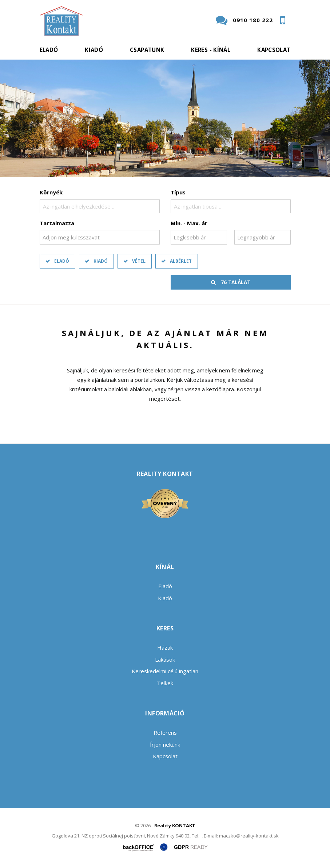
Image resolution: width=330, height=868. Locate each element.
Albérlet (181, 261)
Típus (178, 192)
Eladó (49, 50)
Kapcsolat (274, 50)
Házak (165, 647)
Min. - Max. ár (189, 223)
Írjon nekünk (165, 744)
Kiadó (94, 50)
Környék (51, 192)
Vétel (139, 261)
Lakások (165, 659)
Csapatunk (147, 50)
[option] (165, 118)
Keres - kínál (211, 50)
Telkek (165, 683)
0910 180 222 (253, 20)
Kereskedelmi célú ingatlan (165, 671)
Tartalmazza (57, 223)
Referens (165, 732)
